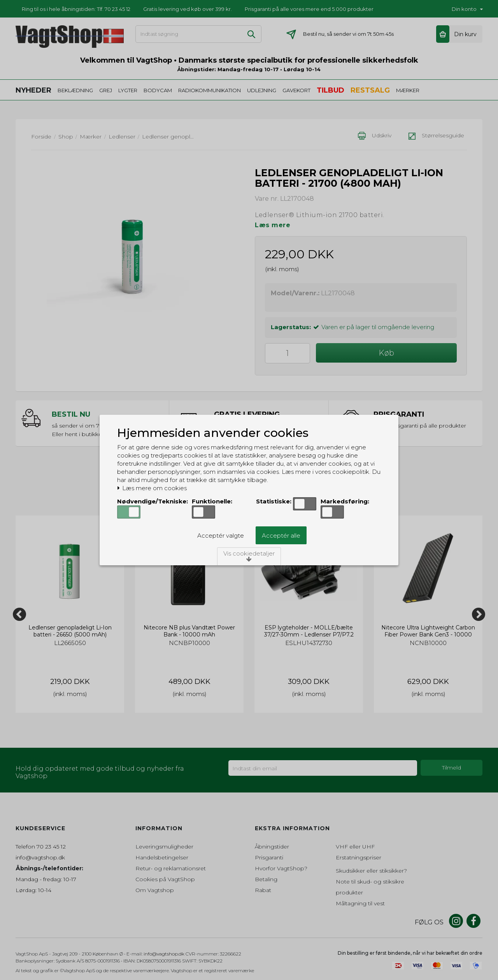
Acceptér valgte (221, 536)
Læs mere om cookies (152, 488)
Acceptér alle (281, 536)
